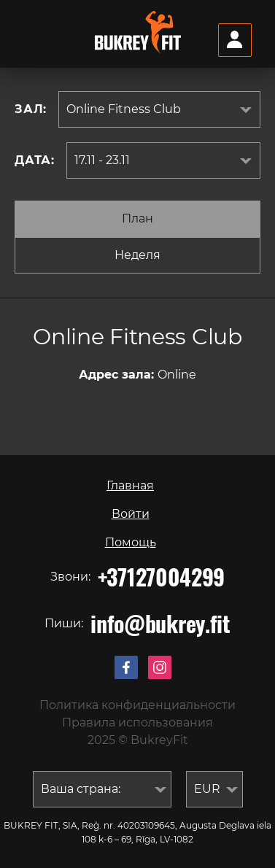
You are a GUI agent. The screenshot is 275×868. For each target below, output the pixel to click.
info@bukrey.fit (160, 624)
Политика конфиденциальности (137, 705)
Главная (130, 485)
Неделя (137, 255)
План (137, 218)
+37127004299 (161, 577)
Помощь (131, 542)
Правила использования (137, 722)
